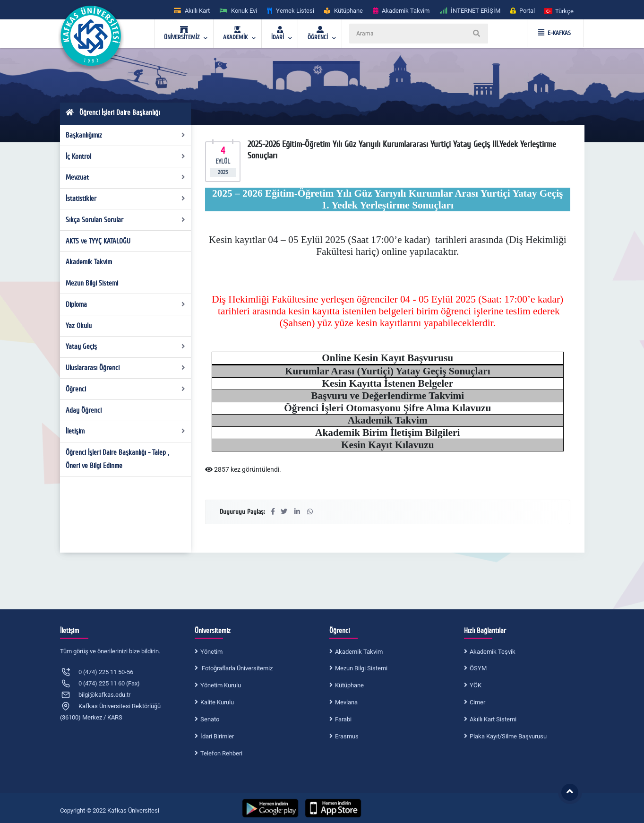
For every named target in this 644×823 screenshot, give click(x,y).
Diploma (125, 304)
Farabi (343, 719)
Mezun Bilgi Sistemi (92, 283)
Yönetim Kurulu (221, 685)
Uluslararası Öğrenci (125, 368)
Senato (210, 719)
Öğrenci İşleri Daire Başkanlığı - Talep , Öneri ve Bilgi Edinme (117, 459)
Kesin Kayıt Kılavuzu (388, 445)
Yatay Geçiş (125, 347)
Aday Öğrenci (84, 410)
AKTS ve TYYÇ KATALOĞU (98, 241)
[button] (559, 11)
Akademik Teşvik (493, 652)
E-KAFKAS (554, 33)
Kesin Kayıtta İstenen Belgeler (387, 383)
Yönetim (211, 652)
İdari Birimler (217, 736)
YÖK (476, 685)
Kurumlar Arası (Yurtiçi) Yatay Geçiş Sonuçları (388, 371)
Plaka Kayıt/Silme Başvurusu (508, 736)
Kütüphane (349, 685)
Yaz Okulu (79, 326)
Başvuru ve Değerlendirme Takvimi (387, 396)
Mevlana (346, 702)
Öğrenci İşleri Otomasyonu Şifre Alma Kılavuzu (387, 408)
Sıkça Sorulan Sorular (125, 220)
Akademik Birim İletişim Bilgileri (387, 433)
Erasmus (347, 736)
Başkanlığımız (125, 135)
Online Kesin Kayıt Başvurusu (387, 358)
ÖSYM (478, 668)
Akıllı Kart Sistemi (493, 719)
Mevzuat (125, 177)
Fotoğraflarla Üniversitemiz (236, 668)
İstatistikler (125, 199)
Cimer (477, 702)
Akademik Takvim (89, 262)
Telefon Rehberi (221, 753)
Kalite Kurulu (217, 702)
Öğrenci (125, 389)
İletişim (125, 431)
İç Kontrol (125, 156)
